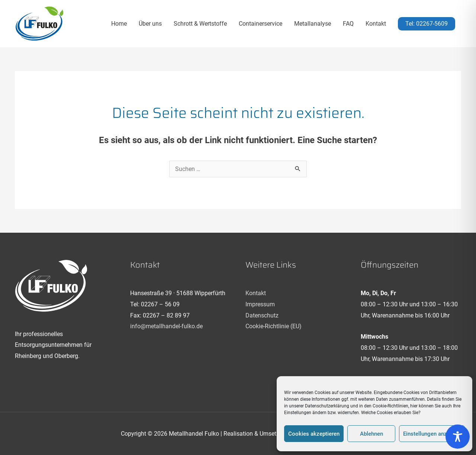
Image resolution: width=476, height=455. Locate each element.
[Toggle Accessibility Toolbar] (458, 437)
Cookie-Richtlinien (390, 406)
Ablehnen (372, 434)
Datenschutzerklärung (327, 406)
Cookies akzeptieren (314, 434)
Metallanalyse (313, 24)
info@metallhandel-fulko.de (166, 326)
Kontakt (376, 24)
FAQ (348, 24)
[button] (427, 24)
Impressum (260, 304)
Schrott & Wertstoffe (200, 24)
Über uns (150, 24)
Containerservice (260, 24)
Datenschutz (262, 315)
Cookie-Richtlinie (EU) (274, 326)
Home (119, 24)
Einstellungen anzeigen (432, 434)
